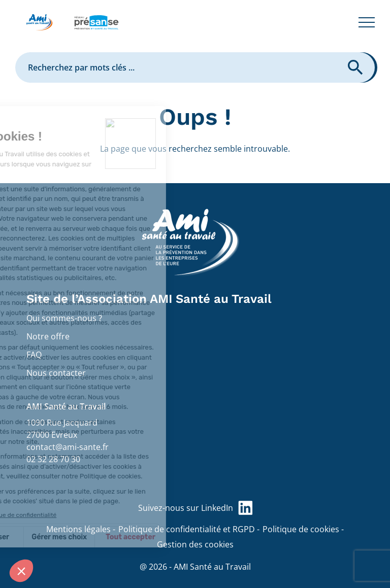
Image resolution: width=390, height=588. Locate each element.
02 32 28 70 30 (53, 459)
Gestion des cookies (195, 544)
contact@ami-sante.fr (68, 447)
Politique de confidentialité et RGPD (187, 529)
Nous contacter (56, 373)
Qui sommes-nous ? (64, 318)
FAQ (34, 355)
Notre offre (48, 336)
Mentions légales (78, 529)
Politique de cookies (301, 529)
